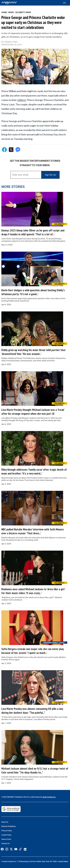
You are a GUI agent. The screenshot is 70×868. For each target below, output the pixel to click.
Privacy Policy (7, 831)
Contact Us (5, 844)
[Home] (9, 3)
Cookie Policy (6, 835)
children (22, 100)
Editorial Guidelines (9, 826)
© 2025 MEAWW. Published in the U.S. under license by (22, 797)
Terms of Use (6, 839)
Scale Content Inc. (49, 797)
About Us (5, 822)
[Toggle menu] (66, 3)
